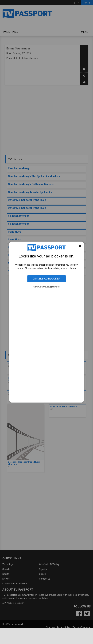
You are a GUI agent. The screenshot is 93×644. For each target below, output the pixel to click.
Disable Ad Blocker (46, 279)
